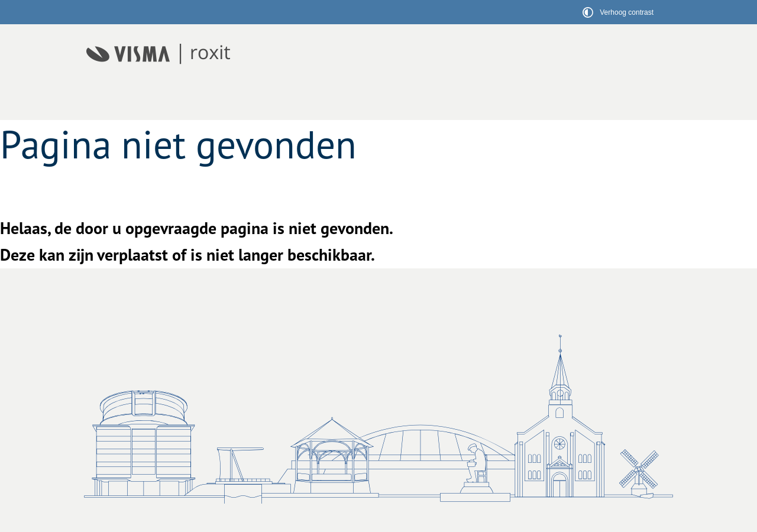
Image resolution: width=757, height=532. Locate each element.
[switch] (619, 12)
